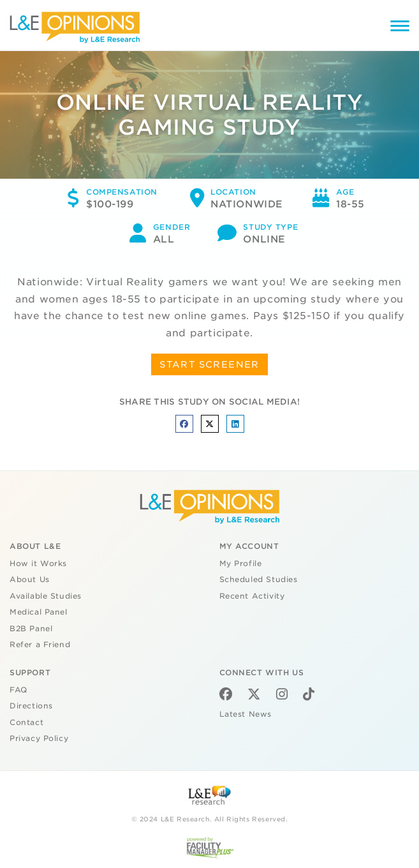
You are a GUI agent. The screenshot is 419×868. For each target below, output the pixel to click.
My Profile (241, 564)
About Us (30, 580)
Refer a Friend (40, 645)
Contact (26, 722)
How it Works (38, 564)
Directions (31, 706)
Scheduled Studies (259, 580)
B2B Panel (31, 629)
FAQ (18, 690)
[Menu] (400, 28)
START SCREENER (209, 364)
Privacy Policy (39, 738)
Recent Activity (252, 596)
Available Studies (46, 596)
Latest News (246, 714)
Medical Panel (39, 612)
